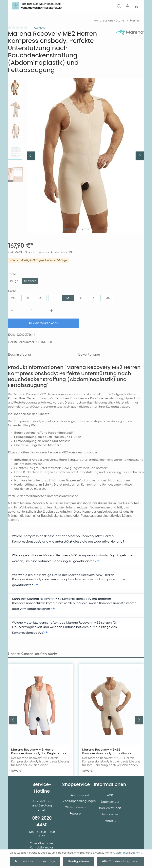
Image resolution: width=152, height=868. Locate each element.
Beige (14, 281)
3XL (27, 298)
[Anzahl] (32, 311)
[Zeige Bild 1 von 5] (66, 229)
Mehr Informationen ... (117, 853)
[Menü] (110, 6)
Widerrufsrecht (76, 796)
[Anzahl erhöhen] (52, 311)
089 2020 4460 (42, 806)
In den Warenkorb (44, 323)
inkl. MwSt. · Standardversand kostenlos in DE (34, 252)
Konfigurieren (78, 861)
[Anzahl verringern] (12, 311)
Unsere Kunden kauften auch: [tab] (28, 624)
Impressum (110, 803)
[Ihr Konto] (127, 6)
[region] (76, 156)
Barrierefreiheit (110, 797)
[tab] (41, 355)
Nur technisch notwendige (41, 861)
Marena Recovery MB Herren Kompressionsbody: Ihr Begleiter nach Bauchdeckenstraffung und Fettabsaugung (38, 722)
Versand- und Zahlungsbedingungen (76, 787)
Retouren (76, 802)
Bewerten (36, 28)
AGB (110, 784)
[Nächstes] (140, 156)
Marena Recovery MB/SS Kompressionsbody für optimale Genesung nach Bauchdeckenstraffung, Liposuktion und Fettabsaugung (111, 722)
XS (108, 298)
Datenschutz (110, 791)
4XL (41, 298)
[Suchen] (119, 6)
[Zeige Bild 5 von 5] (104, 229)
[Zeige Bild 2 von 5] (76, 229)
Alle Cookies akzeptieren (114, 861)
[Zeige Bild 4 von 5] (95, 229)
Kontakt (110, 810)
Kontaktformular (42, 832)
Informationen (110, 773)
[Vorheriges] (31, 156)
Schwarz (28, 281)
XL (95, 298)
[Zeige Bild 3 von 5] (85, 229)
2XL (14, 298)
